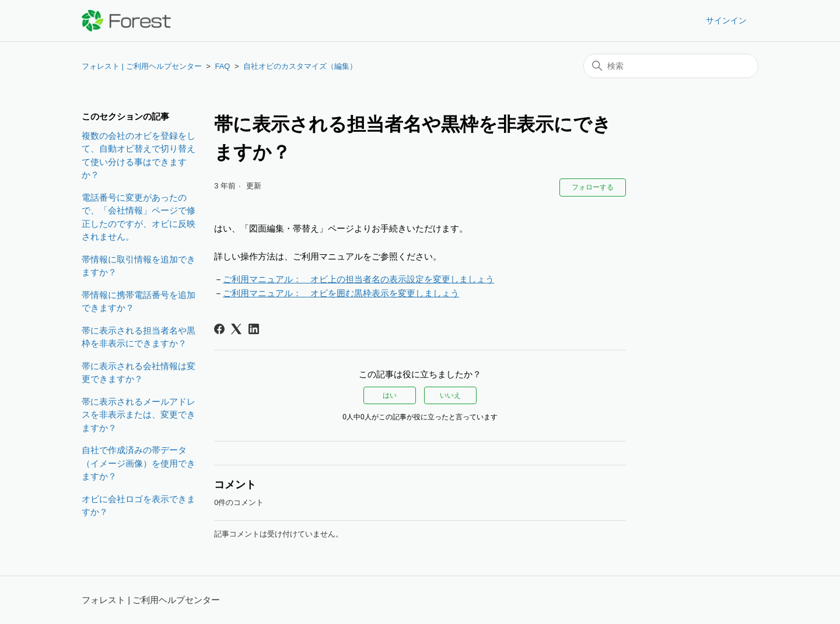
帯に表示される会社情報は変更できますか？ (139, 373)
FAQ (222, 66)
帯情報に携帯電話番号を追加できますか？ (139, 302)
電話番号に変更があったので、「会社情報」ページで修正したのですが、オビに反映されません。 (139, 217)
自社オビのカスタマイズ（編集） (300, 66)
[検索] (671, 66)
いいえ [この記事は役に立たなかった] (450, 395)
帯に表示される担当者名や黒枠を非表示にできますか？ (139, 337)
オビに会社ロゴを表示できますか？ (139, 506)
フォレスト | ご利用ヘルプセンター (142, 66)
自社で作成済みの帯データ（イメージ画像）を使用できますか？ (139, 463)
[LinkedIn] (254, 329)
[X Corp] (236, 329)
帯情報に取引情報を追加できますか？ (139, 266)
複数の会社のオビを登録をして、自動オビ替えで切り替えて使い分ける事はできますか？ (139, 155)
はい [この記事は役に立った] (390, 395)
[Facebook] (219, 329)
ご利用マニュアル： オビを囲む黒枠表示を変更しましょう (341, 293)
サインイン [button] (726, 20)
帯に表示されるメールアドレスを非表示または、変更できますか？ (139, 415)
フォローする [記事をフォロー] (593, 187)
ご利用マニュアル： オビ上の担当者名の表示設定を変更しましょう (358, 279)
